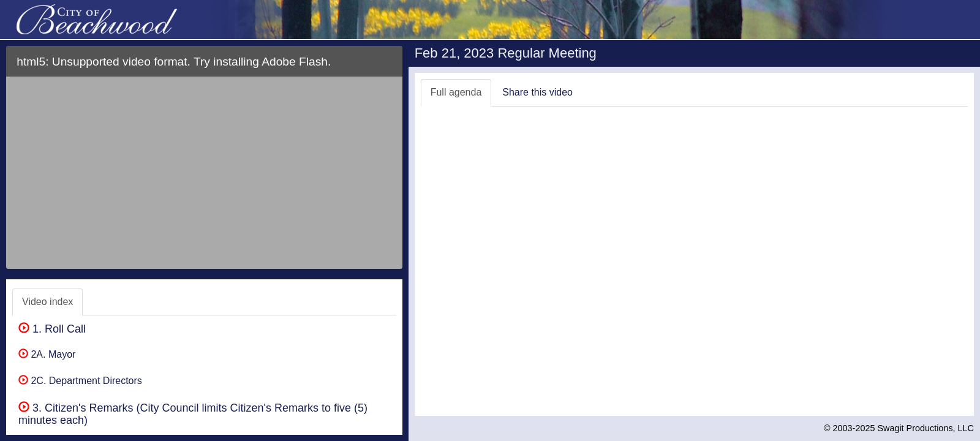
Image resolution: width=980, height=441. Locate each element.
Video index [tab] (47, 302)
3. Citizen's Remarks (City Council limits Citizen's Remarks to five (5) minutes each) (193, 414)
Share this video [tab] (537, 92)
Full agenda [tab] (456, 92)
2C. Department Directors (80, 381)
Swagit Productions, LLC (925, 428)
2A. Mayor (47, 354)
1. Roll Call (52, 329)
